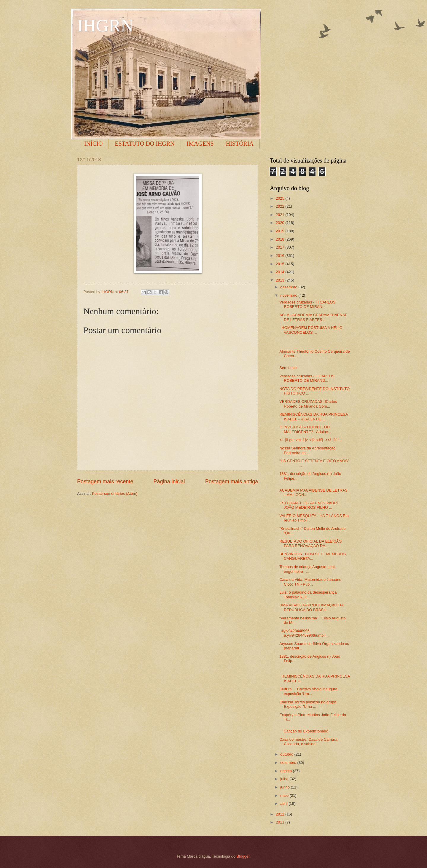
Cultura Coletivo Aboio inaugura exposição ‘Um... (308, 691)
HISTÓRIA (240, 144)
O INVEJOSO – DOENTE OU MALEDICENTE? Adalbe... (305, 429)
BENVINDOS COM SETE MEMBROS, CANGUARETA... (313, 556)
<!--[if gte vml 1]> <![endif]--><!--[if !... (310, 440)
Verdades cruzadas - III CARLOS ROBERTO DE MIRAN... (307, 304)
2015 (281, 264)
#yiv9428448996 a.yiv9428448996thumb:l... (304, 633)
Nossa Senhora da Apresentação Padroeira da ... (307, 450)
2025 (281, 198)
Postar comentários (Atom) (115, 493)
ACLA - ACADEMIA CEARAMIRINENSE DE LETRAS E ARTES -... (313, 317)
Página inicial (169, 481)
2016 (281, 256)
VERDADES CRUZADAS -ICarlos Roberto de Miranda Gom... (308, 404)
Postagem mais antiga (232, 481)
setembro (289, 763)
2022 (281, 206)
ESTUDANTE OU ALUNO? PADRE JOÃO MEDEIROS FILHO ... (309, 505)
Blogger (243, 856)
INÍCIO (93, 144)
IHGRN (105, 26)
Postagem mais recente (105, 481)
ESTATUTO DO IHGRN (145, 144)
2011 (281, 822)
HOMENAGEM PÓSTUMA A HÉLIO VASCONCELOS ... (311, 330)
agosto (286, 771)
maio (285, 795)
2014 (281, 272)
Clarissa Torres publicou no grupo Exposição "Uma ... (308, 704)
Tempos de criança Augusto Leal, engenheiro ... (307, 569)
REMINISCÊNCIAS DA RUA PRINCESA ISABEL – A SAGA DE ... (313, 416)
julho (285, 779)
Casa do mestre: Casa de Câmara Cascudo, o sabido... (308, 742)
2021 (281, 215)
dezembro (289, 287)
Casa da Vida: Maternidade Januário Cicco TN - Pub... (310, 582)
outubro (287, 754)
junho (285, 787)
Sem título (288, 368)
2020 (281, 223)
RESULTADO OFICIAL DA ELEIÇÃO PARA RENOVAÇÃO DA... (310, 543)
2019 (281, 231)
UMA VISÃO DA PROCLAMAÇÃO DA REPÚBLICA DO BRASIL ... (311, 607)
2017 (281, 247)
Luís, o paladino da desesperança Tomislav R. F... (308, 594)
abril (284, 803)
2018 (281, 239)
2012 (281, 814)
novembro (289, 295)
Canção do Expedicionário (304, 731)
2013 (281, 280)
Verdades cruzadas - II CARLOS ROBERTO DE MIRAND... (307, 378)
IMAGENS (200, 144)
